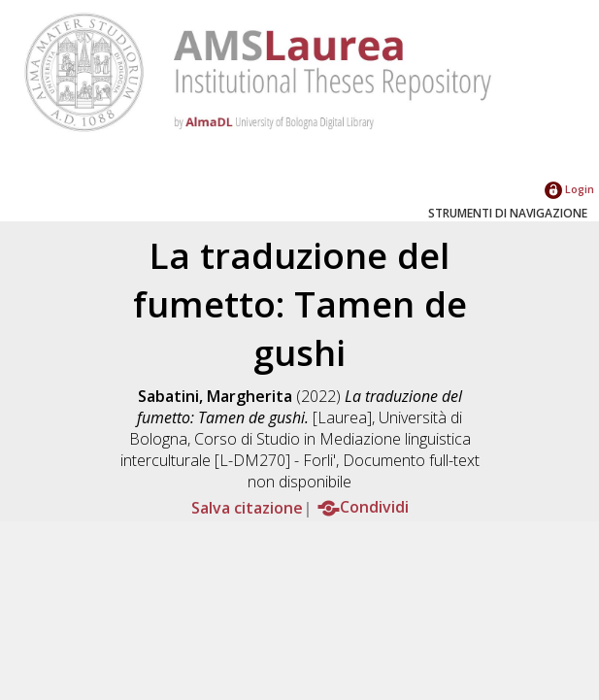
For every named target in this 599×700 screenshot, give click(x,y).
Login (569, 189)
